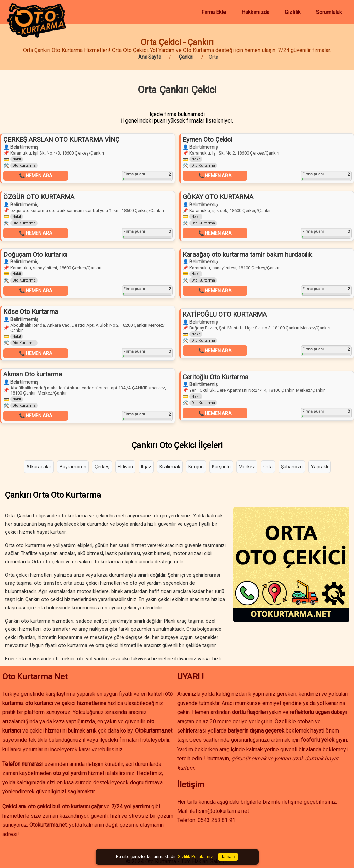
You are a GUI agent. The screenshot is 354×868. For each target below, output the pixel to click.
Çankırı (186, 57)
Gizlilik (293, 12)
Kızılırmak (170, 467)
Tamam (228, 857)
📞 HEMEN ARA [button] (36, 176)
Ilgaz (146, 467)
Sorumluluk (329, 12)
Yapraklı (319, 467)
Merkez (247, 467)
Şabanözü (292, 467)
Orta (268, 467)
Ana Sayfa (150, 57)
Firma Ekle (214, 12)
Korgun (196, 467)
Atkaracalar (39, 467)
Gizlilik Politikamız (195, 857)
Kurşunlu (221, 467)
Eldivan (125, 467)
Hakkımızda (255, 12)
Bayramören (73, 467)
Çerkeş (102, 467)
